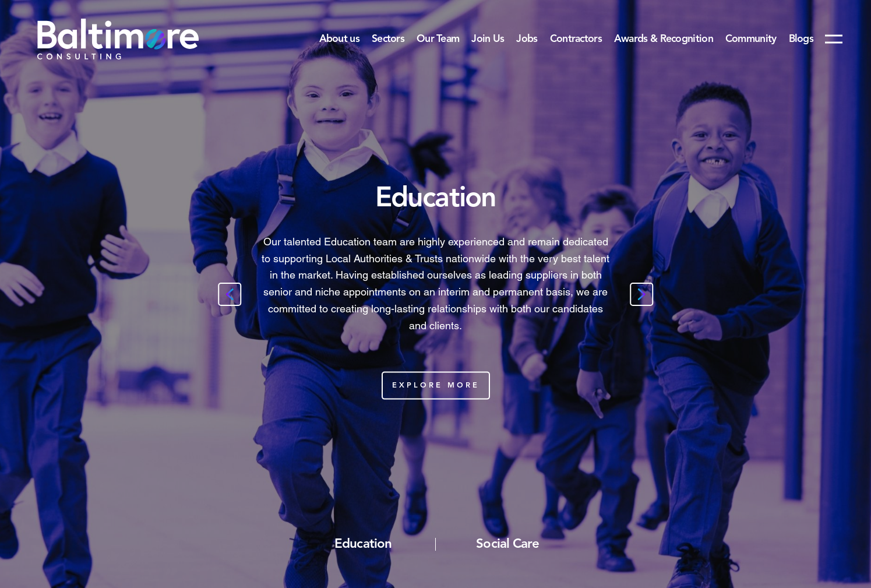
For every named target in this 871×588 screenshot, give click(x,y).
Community (751, 39)
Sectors (388, 39)
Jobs (527, 39)
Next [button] (641, 294)
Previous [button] (230, 294)
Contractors (576, 39)
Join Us (488, 39)
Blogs (801, 39)
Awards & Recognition (664, 39)
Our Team (438, 39)
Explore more (436, 385)
